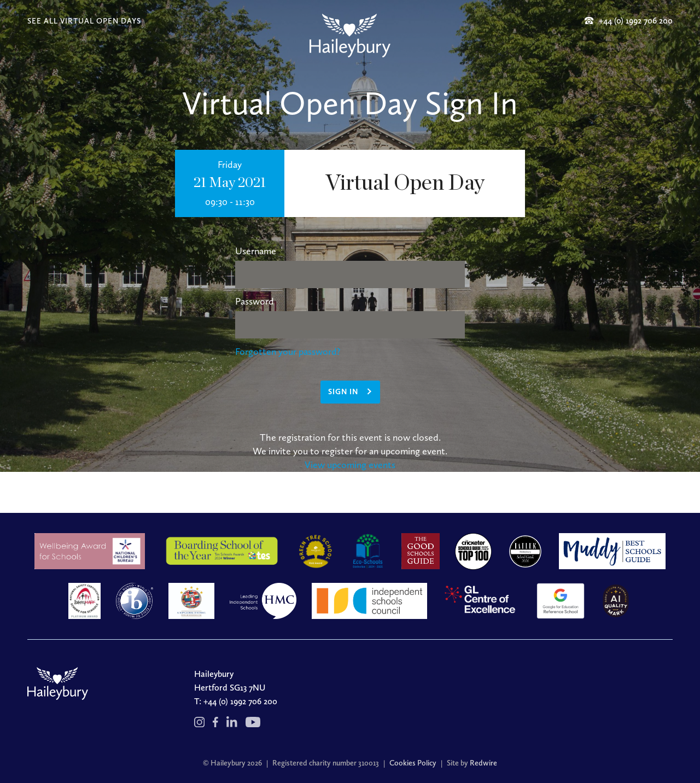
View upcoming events (350, 465)
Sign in (343, 392)
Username (256, 251)
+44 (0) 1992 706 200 (240, 701)
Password (255, 301)
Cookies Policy (413, 763)
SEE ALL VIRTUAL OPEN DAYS (84, 21)
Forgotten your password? (288, 352)
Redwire (483, 763)
